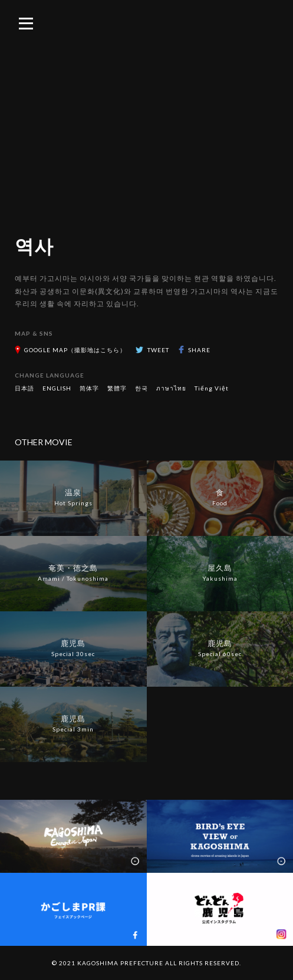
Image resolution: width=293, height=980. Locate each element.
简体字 (89, 388)
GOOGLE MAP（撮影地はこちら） (75, 350)
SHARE (199, 350)
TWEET (158, 350)
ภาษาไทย (171, 388)
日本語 (24, 388)
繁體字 (117, 388)
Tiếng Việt (212, 388)
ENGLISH (57, 388)
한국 (141, 388)
